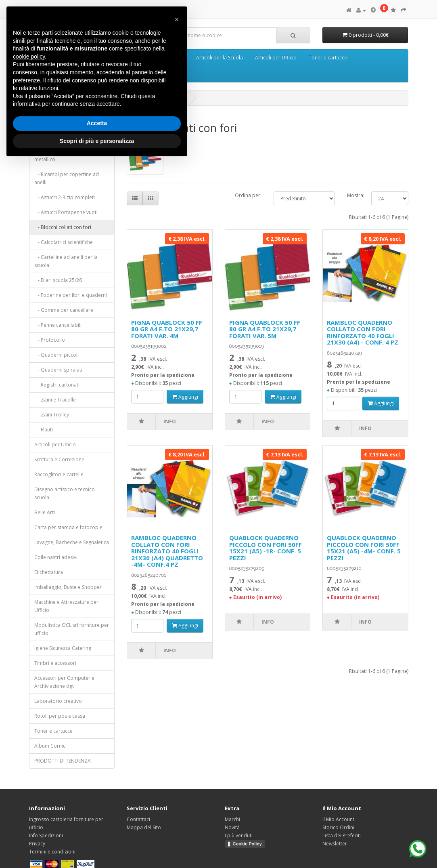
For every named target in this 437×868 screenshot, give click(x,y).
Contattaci (138, 819)
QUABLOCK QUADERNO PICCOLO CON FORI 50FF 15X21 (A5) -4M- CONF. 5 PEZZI (364, 548)
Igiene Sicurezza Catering (63, 648)
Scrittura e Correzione (59, 459)
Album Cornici (50, 746)
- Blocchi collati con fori (63, 227)
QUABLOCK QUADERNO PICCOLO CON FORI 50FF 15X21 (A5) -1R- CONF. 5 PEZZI (266, 548)
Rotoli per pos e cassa (60, 716)
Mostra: (353, 195)
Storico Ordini (338, 827)
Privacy (37, 844)
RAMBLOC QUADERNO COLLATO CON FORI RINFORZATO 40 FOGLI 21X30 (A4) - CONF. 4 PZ (363, 332)
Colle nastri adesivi (56, 557)
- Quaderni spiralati (58, 370)
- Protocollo (50, 340)
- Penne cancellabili (58, 325)
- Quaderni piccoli (56, 355)
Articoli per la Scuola (220, 58)
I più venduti (239, 835)
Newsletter (335, 844)
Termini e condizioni (52, 852)
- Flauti (44, 430)
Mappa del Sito (144, 827)
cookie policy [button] (29, 57)
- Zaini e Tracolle (55, 400)
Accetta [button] (97, 123)
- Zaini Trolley (52, 415)
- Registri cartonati (57, 385)
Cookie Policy (247, 844)
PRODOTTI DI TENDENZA (63, 761)
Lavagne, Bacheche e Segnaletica (72, 542)
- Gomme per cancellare (64, 310)
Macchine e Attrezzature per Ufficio (66, 606)
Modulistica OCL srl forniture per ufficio (72, 629)
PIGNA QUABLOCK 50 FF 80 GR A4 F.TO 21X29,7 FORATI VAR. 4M (167, 329)
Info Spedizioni (46, 835)
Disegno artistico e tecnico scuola (65, 493)
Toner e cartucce (328, 58)
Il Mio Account (338, 819)
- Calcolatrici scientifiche (64, 242)
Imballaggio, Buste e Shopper (68, 587)
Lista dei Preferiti (342, 835)
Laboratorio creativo (58, 701)
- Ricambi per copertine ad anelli (67, 178)
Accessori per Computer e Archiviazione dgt (64, 682)
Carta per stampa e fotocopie (68, 527)
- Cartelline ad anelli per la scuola (66, 261)
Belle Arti (45, 512)
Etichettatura (49, 572)
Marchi (232, 819)
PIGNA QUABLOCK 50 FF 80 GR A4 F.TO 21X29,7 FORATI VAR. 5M (265, 329)
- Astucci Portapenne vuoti (66, 212)
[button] (177, 19)
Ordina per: (248, 195)
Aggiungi (185, 397)
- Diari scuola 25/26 (58, 280)
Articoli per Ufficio (276, 58)
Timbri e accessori (55, 663)
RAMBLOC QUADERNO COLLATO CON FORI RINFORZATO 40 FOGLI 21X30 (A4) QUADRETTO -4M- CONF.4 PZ (167, 551)
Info (170, 421)
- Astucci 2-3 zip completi (65, 197)
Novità (232, 827)
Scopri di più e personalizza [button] (97, 141)
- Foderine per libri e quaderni (71, 295)
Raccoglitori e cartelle (59, 474)
